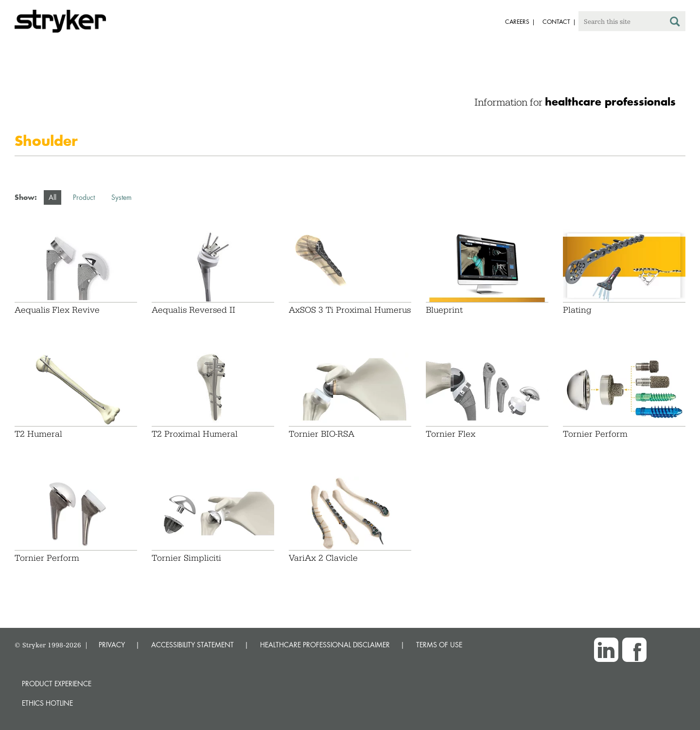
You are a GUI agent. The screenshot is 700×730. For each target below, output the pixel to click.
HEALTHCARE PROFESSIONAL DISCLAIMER (325, 645)
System (122, 197)
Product (84, 197)
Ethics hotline (47, 703)
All (52, 197)
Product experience (57, 684)
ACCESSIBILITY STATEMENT (192, 645)
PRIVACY (112, 645)
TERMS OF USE (439, 645)
